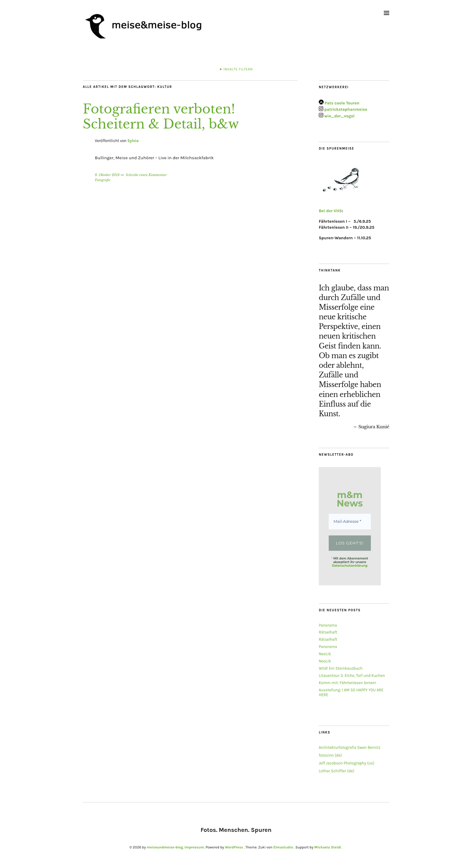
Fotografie (102, 180)
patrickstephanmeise (346, 110)
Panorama (328, 625)
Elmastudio (283, 847)
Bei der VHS (330, 211)
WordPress (234, 847)
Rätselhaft (328, 632)
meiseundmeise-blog (165, 847)
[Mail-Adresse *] (350, 522)
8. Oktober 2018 (107, 175)
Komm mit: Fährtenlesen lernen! (348, 683)
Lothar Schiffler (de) (337, 771)
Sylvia (133, 141)
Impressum (194, 847)
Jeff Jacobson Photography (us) (347, 763)
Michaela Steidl (328, 847)
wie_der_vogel (339, 116)
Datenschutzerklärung (350, 566)
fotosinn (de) (330, 755)
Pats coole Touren (342, 103)
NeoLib (325, 654)
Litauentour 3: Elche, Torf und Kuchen (352, 676)
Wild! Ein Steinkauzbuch (341, 668)
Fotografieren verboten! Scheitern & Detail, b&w (161, 116)
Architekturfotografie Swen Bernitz (350, 747)
